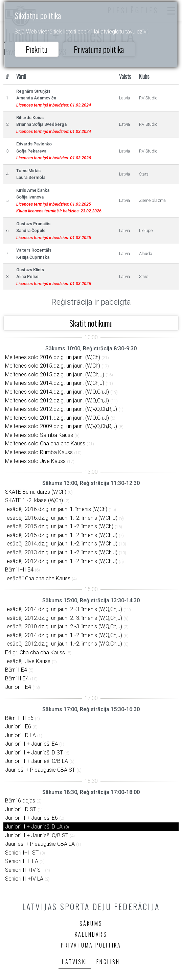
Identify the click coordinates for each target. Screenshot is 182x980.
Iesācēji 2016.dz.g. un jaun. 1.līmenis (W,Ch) (56, 509)
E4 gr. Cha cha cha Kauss (35, 652)
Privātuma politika (99, 49)
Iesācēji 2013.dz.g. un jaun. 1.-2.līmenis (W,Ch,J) (61, 552)
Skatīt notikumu (91, 323)
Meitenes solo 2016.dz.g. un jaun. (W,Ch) (53, 357)
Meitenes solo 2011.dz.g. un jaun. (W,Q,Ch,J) (57, 418)
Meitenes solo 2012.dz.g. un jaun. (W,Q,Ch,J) (57, 401)
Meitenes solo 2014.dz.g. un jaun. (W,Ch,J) (55, 383)
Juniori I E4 (18, 687)
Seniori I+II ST (22, 853)
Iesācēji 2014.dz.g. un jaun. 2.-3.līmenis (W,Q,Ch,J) (64, 609)
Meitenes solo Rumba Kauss (39, 452)
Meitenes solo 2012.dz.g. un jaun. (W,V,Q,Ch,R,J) (61, 409)
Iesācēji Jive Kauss (28, 661)
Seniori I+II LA (22, 861)
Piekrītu (37, 49)
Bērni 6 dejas (20, 801)
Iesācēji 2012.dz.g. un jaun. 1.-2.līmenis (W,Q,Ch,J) (64, 644)
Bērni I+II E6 (19, 718)
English (108, 962)
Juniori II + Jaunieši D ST (34, 753)
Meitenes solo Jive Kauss (35, 461)
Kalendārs (91, 934)
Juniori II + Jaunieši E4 (31, 744)
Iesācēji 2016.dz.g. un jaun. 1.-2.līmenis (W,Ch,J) (61, 518)
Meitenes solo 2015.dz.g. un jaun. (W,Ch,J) (55, 375)
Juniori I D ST (21, 809)
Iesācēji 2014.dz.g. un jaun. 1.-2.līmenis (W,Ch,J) (61, 544)
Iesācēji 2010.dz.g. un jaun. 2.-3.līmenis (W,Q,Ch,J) (64, 626)
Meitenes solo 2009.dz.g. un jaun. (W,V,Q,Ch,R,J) (61, 426)
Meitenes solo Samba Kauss (39, 435)
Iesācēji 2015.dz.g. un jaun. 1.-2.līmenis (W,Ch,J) (61, 535)
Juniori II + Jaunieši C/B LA (37, 761)
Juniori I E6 (18, 727)
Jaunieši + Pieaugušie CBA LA (40, 844)
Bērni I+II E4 (19, 570)
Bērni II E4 (17, 679)
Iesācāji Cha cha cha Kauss (38, 578)
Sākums (91, 924)
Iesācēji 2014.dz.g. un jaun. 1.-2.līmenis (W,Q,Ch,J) (64, 635)
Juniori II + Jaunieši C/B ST (37, 835)
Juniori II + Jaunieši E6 (31, 818)
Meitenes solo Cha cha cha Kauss (45, 444)
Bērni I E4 (16, 670)
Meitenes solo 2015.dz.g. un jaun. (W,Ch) (53, 366)
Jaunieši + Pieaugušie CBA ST (40, 770)
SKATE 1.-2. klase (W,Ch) (34, 500)
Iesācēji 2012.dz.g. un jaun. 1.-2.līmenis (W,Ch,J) (61, 561)
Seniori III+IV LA (24, 879)
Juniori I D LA (20, 735)
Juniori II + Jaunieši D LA (34, 827)
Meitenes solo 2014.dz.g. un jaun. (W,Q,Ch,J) (57, 392)
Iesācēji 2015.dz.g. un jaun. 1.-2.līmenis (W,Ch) (59, 526)
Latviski (75, 962)
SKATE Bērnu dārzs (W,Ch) (36, 492)
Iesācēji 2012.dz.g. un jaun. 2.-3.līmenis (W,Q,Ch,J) (64, 618)
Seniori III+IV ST (24, 870)
